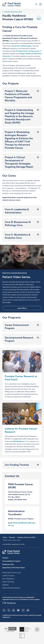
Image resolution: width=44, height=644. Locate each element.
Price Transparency (8, 579)
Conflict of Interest (8, 576)
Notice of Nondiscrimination (11, 588)
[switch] (39, 18)
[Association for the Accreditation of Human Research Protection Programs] (37, 629)
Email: (10, 523)
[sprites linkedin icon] (14, 610)
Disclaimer (6, 585)
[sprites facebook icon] (4, 610)
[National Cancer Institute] (10, 629)
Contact (5, 558)
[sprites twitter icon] (9, 610)
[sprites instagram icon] (23, 610)
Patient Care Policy (8, 582)
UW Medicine (18, 441)
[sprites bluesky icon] (28, 610)
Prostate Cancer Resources (15, 273)
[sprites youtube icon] (18, 610)
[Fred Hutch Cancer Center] (11, 552)
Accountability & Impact (11, 561)
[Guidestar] (22, 636)
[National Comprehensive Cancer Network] (25, 629)
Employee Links (8, 564)
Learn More (22, 308)
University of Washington (22, 46)
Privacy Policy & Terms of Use (12, 573)
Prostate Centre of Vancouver (28, 51)
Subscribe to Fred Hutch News (14, 568)
